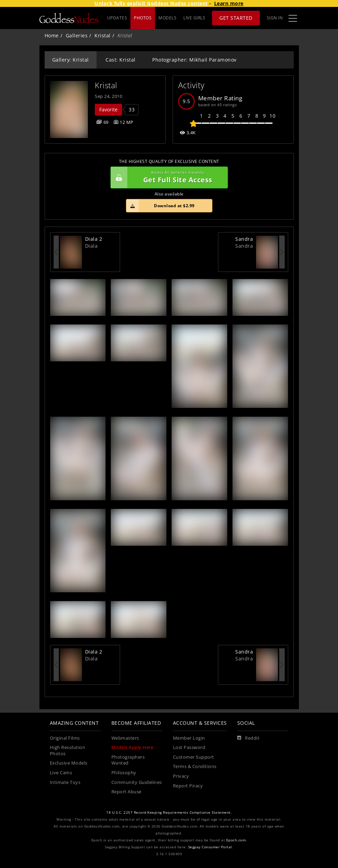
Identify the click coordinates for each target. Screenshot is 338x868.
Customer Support (194, 757)
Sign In (275, 18)
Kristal (103, 35)
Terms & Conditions (195, 766)
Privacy (181, 776)
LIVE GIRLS (194, 18)
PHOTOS (143, 18)
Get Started (236, 18)
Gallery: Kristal (71, 60)
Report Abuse (126, 792)
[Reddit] (249, 738)
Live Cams (61, 773)
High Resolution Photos (68, 751)
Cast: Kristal (121, 60)
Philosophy (124, 773)
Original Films (65, 738)
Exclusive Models (69, 763)
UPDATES (117, 18)
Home (52, 35)
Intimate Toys (65, 782)
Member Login (189, 738)
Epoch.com (236, 840)
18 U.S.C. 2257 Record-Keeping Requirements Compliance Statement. (169, 812)
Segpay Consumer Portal (210, 847)
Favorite (108, 109)
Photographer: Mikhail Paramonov (194, 60)
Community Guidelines (137, 782)
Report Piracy (188, 786)
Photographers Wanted (128, 760)
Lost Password (189, 747)
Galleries (77, 35)
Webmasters (125, 738)
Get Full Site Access (167, 177)
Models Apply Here (133, 747)
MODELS (167, 18)
